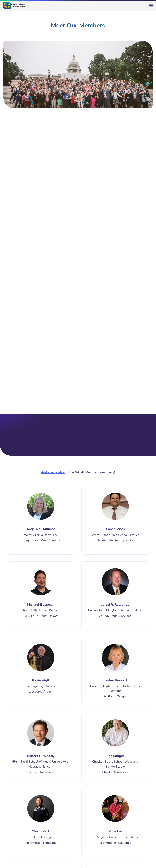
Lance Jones (115, 529)
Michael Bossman (41, 605)
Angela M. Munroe (41, 529)
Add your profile (53, 472)
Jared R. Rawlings (115, 605)
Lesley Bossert (115, 680)
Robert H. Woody (41, 756)
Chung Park (41, 831)
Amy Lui (115, 831)
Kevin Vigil (41, 680)
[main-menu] (150, 7)
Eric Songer (115, 756)
